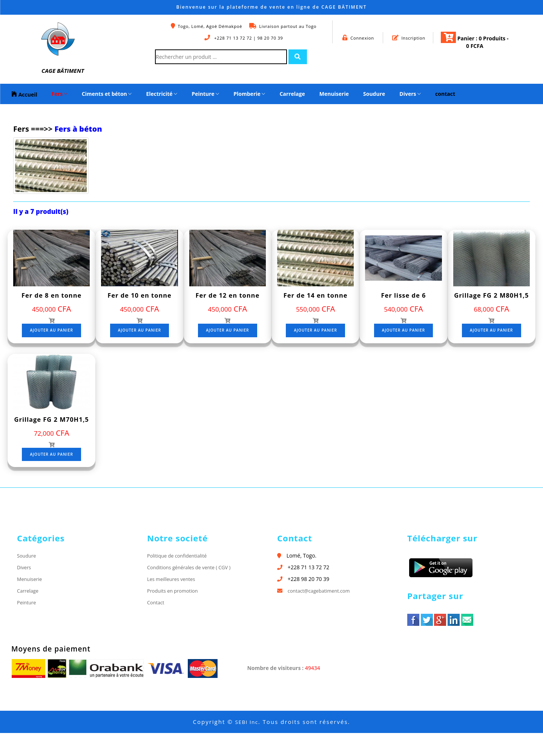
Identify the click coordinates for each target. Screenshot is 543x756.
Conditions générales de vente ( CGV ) (193, 590)
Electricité (162, 94)
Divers (410, 94)
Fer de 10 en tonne (140, 295)
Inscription (409, 38)
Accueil (24, 94)
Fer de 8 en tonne (52, 295)
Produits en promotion (175, 614)
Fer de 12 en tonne (228, 295)
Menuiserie (334, 94)
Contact (156, 626)
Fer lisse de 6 (403, 295)
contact (445, 94)
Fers (60, 94)
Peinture (205, 94)
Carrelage (292, 94)
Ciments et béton (107, 94)
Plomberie (249, 94)
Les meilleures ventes (173, 602)
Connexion (358, 38)
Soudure (374, 94)
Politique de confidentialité (180, 579)
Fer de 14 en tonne (315, 295)
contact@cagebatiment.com (322, 614)
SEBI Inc (247, 745)
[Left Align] (300, 57)
